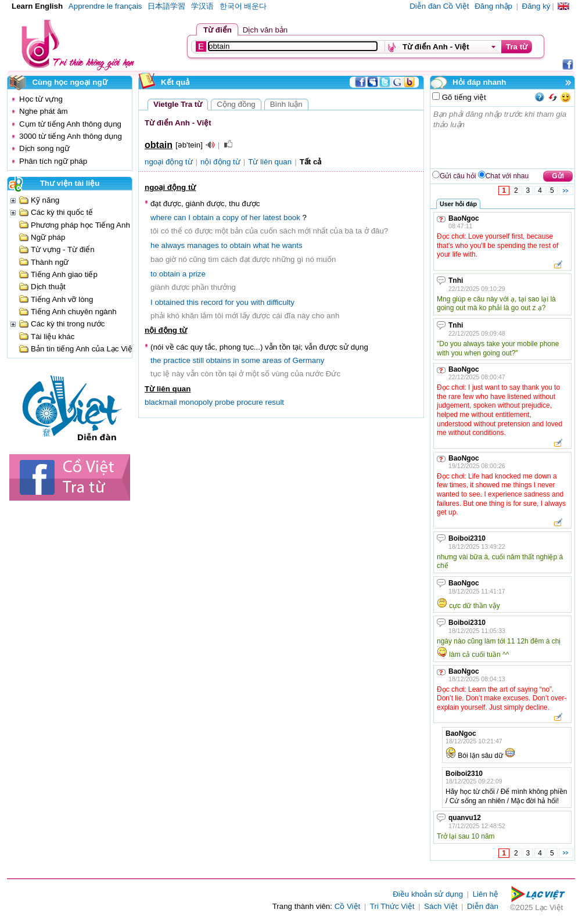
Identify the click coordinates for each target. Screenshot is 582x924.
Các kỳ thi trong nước (68, 324)
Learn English (37, 6)
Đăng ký (536, 6)
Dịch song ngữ (44, 148)
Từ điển (218, 30)
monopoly (196, 402)
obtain (203, 217)
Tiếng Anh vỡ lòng (62, 299)
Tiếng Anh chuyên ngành (74, 312)
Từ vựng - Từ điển (63, 249)
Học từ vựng (41, 99)
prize (197, 274)
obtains (219, 360)
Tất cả (311, 162)
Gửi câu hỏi (458, 176)
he (155, 245)
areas (272, 360)
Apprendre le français (105, 6)
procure (250, 402)
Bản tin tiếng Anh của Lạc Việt (83, 349)
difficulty (281, 302)
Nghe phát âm (44, 111)
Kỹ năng (45, 200)
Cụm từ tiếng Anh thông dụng (70, 124)
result (274, 402)
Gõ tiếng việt (463, 97)
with (258, 302)
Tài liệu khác (53, 337)
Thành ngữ (50, 262)
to (224, 245)
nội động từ (220, 162)
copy (231, 217)
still (198, 360)
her (255, 217)
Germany (309, 360)
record (212, 302)
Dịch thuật (48, 287)
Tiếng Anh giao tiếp (64, 274)
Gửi (558, 176)
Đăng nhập (493, 6)
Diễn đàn (483, 906)
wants (292, 245)
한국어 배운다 (243, 6)
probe (225, 402)
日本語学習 (166, 6)
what (261, 245)
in (236, 360)
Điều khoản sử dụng (428, 894)
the (156, 360)
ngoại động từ (169, 162)
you (242, 302)
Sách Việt (441, 906)
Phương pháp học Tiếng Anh (80, 225)
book (292, 217)
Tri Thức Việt (392, 906)
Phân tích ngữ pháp (53, 161)
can (180, 217)
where (161, 217)
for (229, 302)
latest (272, 217)
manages (203, 245)
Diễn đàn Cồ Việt (439, 6)
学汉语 (202, 6)
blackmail (161, 402)
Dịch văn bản (265, 30)
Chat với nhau (507, 176)
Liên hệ (486, 894)
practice (177, 360)
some (251, 360)
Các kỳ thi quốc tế (62, 212)
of (244, 217)
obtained (169, 302)
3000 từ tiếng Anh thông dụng (71, 136)
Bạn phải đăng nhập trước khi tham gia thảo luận (503, 138)
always (173, 245)
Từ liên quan (270, 162)
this (193, 302)
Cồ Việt (348, 906)
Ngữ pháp (48, 237)
